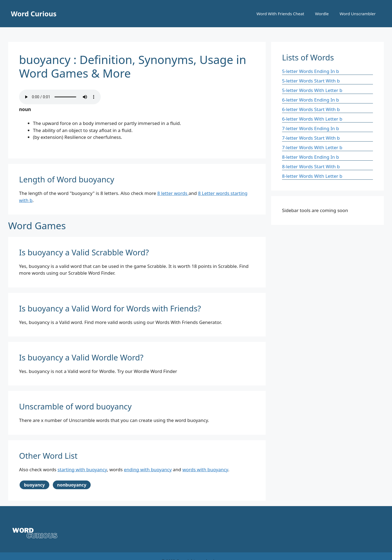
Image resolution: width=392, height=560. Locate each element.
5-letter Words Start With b (311, 81)
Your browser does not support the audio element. (60, 97)
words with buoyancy (205, 469)
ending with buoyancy (148, 469)
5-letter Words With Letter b (312, 90)
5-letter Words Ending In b (310, 71)
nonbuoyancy (72, 485)
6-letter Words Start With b (311, 109)
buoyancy (34, 485)
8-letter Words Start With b (311, 166)
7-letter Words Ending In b (310, 128)
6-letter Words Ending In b (310, 100)
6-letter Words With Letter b (312, 119)
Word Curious (34, 14)
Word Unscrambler (358, 14)
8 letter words (173, 193)
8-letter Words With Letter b (312, 176)
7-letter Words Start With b (311, 138)
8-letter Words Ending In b (310, 157)
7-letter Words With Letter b (312, 147)
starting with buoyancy (82, 469)
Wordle (322, 14)
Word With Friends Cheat (280, 14)
